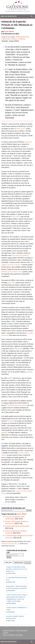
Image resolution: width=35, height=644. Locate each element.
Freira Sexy (15, 216)
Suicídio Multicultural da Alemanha (17, 526)
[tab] (9, 563)
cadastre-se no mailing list (10, 544)
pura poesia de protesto (20, 255)
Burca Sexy (21, 129)
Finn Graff (11, 282)
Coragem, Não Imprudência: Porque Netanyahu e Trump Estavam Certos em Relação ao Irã (17, 569)
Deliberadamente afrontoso (17, 405)
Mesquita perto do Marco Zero (11, 272)
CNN (29, 372)
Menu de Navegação (9, 16)
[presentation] (9, 563)
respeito (11, 421)
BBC (11, 378)
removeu (27, 142)
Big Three (18, 349)
